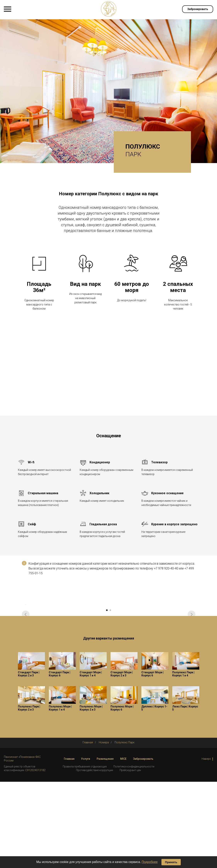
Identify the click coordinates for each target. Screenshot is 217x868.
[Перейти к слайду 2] (110, 696)
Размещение (105, 845)
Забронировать (143, 845)
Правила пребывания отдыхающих (85, 853)
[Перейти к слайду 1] (107, 696)
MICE (123, 845)
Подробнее (150, 862)
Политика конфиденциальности (134, 853)
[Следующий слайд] (192, 647)
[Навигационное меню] (8, 9)
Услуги (86, 845)
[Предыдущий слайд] (26, 647)
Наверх (207, 845)
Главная (88, 829)
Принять (171, 862)
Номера (104, 829)
